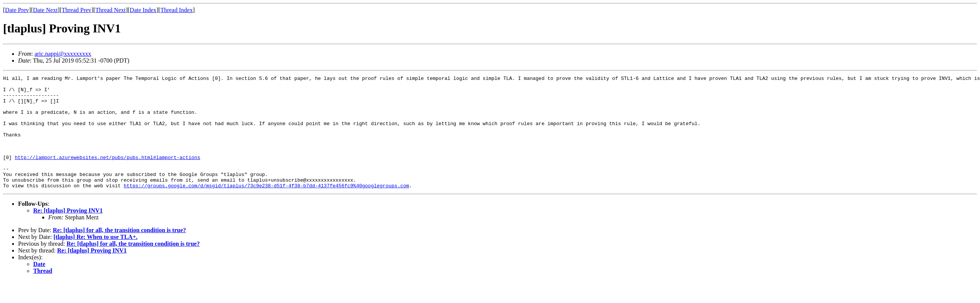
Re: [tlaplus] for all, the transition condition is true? (119, 253)
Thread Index (177, 10)
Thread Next (111, 10)
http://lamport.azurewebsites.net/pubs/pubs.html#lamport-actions (107, 174)
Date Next (45, 10)
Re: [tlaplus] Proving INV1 (68, 233)
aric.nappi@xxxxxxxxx (63, 54)
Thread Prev (76, 10)
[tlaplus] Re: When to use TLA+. (96, 259)
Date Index (143, 10)
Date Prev (17, 10)
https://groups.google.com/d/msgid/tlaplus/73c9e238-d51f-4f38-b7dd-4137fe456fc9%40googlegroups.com (267, 208)
